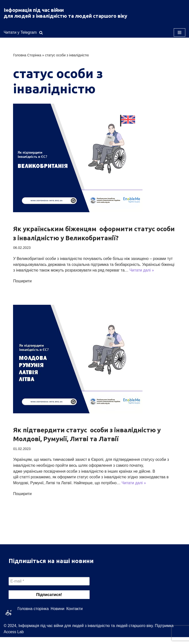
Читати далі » (34, 277)
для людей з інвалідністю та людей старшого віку (65, 16)
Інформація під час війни (34, 10)
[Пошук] (41, 33)
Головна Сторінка (27, 55)
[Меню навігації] (180, 32)
